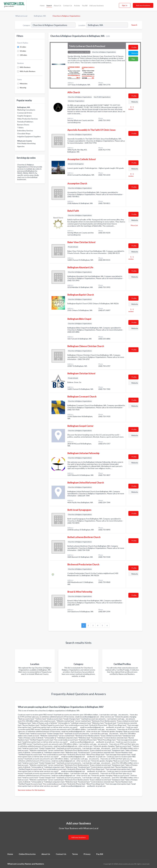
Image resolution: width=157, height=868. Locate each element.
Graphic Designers (24, 116)
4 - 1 (131, 108)
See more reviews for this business (31, 790)
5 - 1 (131, 258)
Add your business (97, 5)
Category (26, 25)
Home (42, 5)
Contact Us (68, 5)
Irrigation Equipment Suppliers (29, 136)
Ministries (24, 84)
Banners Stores (23, 125)
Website (135, 53)
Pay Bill (85, 5)
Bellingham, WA (40, 16)
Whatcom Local (21, 16)
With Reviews (25, 67)
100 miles (23, 55)
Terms (75, 854)
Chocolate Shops (24, 134)
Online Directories (27, 854)
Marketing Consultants (26, 110)
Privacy (87, 854)
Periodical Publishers (25, 122)
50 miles (23, 51)
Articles (77, 5)
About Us (57, 5)
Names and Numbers (34, 864)
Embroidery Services (25, 131)
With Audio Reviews (28, 71)
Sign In (125, 5)
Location (82, 25)
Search (49, 5)
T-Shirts (20, 128)
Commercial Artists (25, 113)
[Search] (134, 25)
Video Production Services (28, 119)
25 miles (23, 47)
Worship (23, 88)
